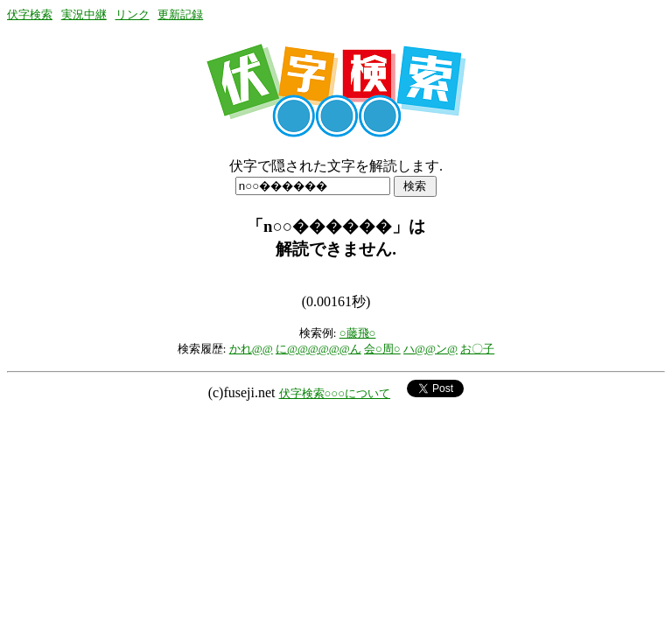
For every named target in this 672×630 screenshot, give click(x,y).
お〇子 (477, 349)
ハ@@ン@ (430, 349)
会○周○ (382, 349)
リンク (133, 14)
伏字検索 (30, 14)
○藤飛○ (358, 333)
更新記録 (180, 14)
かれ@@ (251, 349)
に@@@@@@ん (318, 349)
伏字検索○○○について (335, 393)
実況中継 (84, 14)
